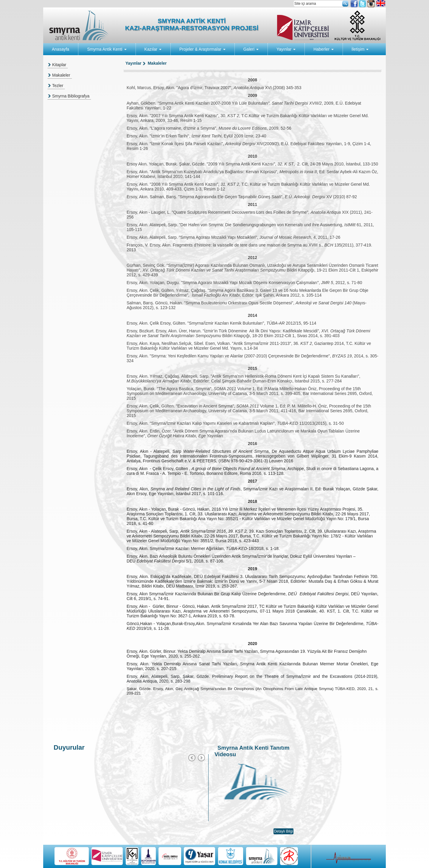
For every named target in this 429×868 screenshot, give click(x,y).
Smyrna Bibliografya (71, 96)
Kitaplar (59, 65)
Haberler (324, 49)
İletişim (360, 49)
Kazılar (153, 49)
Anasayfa (60, 49)
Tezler (58, 86)
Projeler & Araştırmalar (202, 49)
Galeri (251, 49)
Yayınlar (286, 49)
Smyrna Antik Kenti (107, 49)
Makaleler (61, 75)
